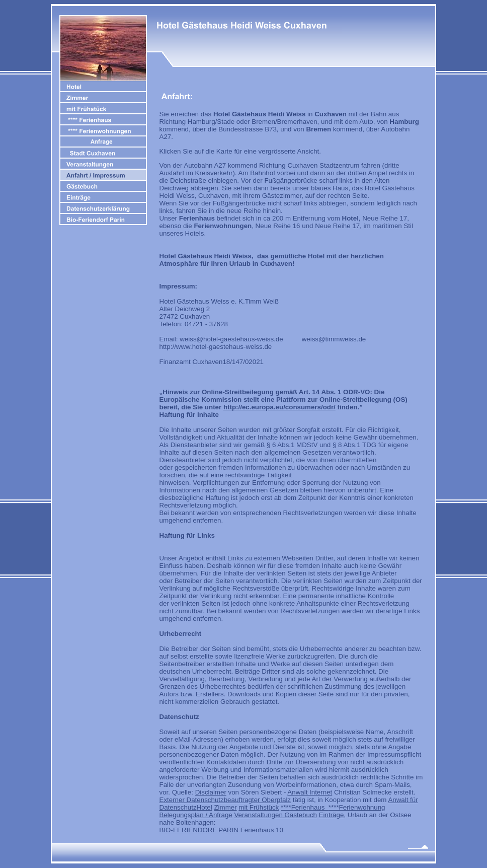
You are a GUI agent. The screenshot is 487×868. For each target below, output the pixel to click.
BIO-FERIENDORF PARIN (199, 830)
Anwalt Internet (310, 792)
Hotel (205, 807)
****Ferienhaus (305, 807)
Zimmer (225, 807)
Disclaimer (211, 792)
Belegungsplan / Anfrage (196, 815)
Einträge (332, 815)
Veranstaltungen (258, 815)
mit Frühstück (259, 807)
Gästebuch (300, 815)
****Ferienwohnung (357, 807)
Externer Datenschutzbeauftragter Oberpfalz (225, 800)
